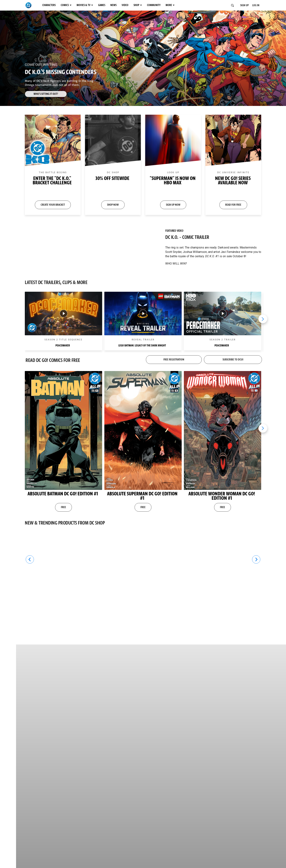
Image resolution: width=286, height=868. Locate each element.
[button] (53, 165)
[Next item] (263, 319)
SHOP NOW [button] (113, 205)
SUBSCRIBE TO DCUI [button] (233, 360)
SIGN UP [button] (244, 5)
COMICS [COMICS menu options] (65, 5)
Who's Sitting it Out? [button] (46, 94)
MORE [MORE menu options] (169, 5)
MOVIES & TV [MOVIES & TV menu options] (84, 5)
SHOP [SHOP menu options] (136, 5)
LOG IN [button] (256, 5)
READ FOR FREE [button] (233, 205)
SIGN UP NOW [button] (173, 205)
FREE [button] (63, 507)
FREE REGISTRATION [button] (174, 360)
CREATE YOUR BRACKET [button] (53, 205)
